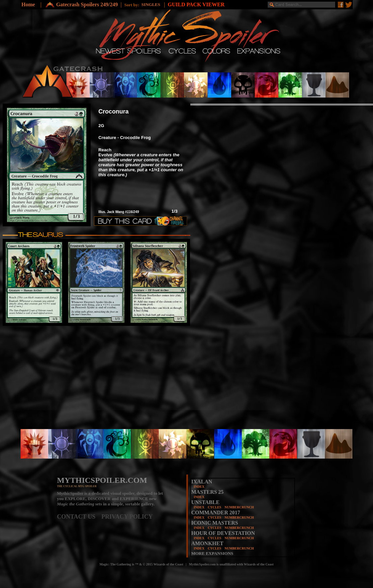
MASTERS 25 (207, 492)
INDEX (199, 487)
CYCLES (214, 507)
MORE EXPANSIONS (212, 553)
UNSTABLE (205, 502)
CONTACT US (79, 517)
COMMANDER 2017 (216, 513)
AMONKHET (207, 543)
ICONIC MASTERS (215, 523)
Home (28, 4)
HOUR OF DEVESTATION (223, 533)
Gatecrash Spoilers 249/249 (87, 4)
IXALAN (202, 482)
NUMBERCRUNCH (239, 507)
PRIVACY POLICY (127, 517)
